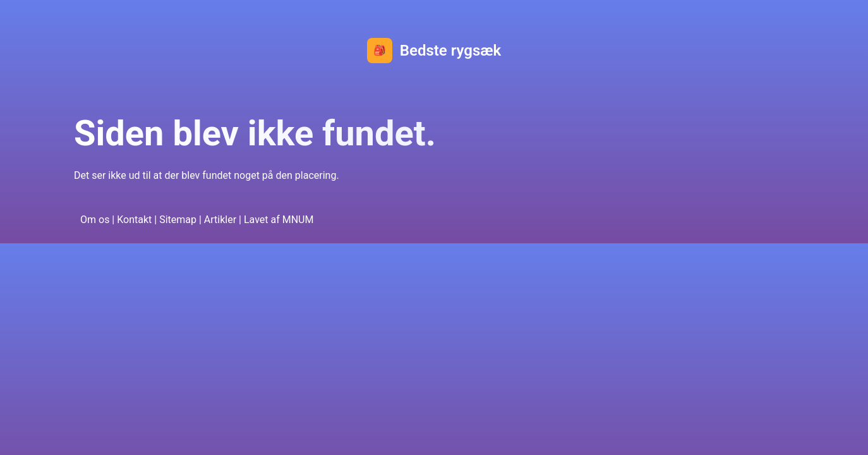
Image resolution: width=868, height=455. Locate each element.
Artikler (220, 220)
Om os (95, 220)
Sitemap (178, 220)
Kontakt (134, 220)
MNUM (298, 220)
